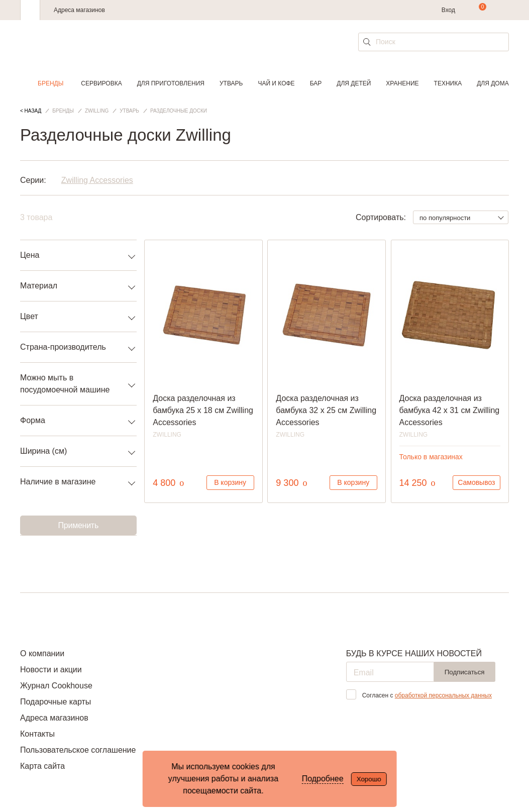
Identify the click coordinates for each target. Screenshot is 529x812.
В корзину (230, 482)
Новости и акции (51, 670)
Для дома (493, 83)
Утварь (231, 83)
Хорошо (369, 779)
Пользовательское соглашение (78, 750)
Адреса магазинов (79, 10)
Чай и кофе (276, 83)
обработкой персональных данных (443, 695)
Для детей (354, 83)
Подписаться (465, 672)
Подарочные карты (56, 702)
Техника (448, 83)
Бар (316, 83)
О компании (42, 653)
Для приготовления (171, 83)
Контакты (37, 734)
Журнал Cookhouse (56, 686)
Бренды (50, 83)
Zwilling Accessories (97, 180)
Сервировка (101, 83)
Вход (448, 10)
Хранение (402, 83)
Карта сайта (42, 766)
